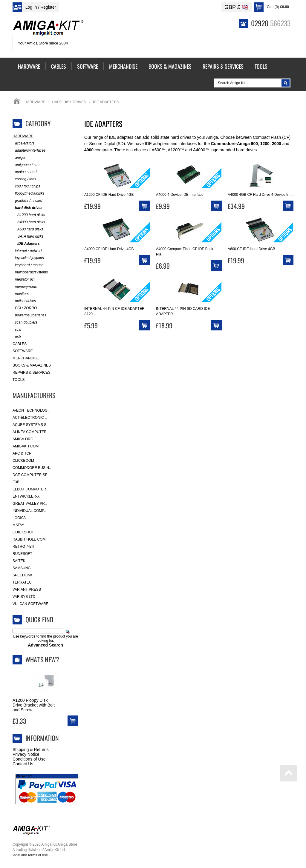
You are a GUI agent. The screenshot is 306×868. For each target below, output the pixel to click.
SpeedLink (23, 575)
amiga (19, 158)
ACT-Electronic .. (30, 418)
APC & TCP (22, 453)
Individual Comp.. (29, 511)
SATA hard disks (28, 237)
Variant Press (27, 590)
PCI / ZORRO (25, 308)
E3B (16, 482)
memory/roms (25, 287)
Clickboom (23, 461)
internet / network (27, 251)
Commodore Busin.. (32, 468)
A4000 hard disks (29, 222)
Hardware (35, 102)
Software (23, 351)
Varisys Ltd (24, 597)
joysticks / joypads (28, 258)
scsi (17, 330)
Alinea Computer (30, 432)
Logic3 (19, 518)
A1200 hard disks (29, 215)
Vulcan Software (30, 604)
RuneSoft (22, 554)
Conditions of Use (29, 759)
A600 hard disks (28, 229)
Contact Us (23, 764)
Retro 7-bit (24, 547)
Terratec (22, 582)
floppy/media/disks (29, 194)
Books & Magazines (32, 365)
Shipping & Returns (31, 750)
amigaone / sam (26, 165)
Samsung (22, 568)
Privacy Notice (26, 754)
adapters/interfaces (29, 151)
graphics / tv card (27, 201)
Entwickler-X (26, 496)
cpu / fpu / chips (26, 186)
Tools (19, 380)
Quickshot (23, 532)
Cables (20, 344)
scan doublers (25, 323)
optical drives (24, 301)
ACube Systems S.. (30, 425)
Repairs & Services (32, 373)
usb (17, 337)
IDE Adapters (26, 244)
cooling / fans (24, 179)
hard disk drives (69, 102)
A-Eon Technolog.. (31, 410)
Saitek (19, 561)
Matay (18, 525)
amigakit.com (26, 446)
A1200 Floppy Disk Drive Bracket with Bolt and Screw (34, 705)
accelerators (23, 143)
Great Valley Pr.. (30, 504)
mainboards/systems (30, 272)
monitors (21, 294)
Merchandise (26, 358)
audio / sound (25, 172)
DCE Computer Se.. (31, 475)
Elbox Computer (29, 489)
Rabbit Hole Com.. (30, 539)
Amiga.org (23, 439)
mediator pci (23, 280)
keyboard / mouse (28, 265)
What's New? (42, 659)
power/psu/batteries (29, 315)
